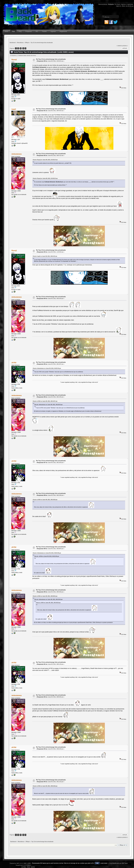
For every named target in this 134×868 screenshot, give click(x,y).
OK (97, 863)
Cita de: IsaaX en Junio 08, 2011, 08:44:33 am (45, 256)
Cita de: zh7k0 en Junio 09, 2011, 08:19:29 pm (45, 500)
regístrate (130, 4)
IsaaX (14, 109)
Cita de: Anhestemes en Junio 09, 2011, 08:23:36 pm (47, 553)
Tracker (44, 31)
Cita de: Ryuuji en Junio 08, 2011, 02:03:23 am (45, 160)
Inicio (6, 31)
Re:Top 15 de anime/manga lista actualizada (51, 59)
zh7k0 (14, 363)
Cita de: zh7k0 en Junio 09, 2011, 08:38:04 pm (45, 596)
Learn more (104, 863)
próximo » (125, 46)
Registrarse (63, 31)
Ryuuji (14, 59)
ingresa (123, 4)
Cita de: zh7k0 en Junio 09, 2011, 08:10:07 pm (45, 401)
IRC (37, 31)
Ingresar (53, 31)
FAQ (20, 31)
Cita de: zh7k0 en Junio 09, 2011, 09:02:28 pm (45, 786)
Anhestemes (17, 154)
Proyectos (29, 31)
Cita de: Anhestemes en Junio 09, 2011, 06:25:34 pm (47, 368)
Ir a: (116, 845)
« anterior (119, 46)
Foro (13, 31)
